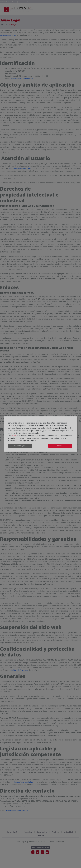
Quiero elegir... (20, 446)
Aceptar (60, 446)
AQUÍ (14, 436)
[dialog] (41, 434)
